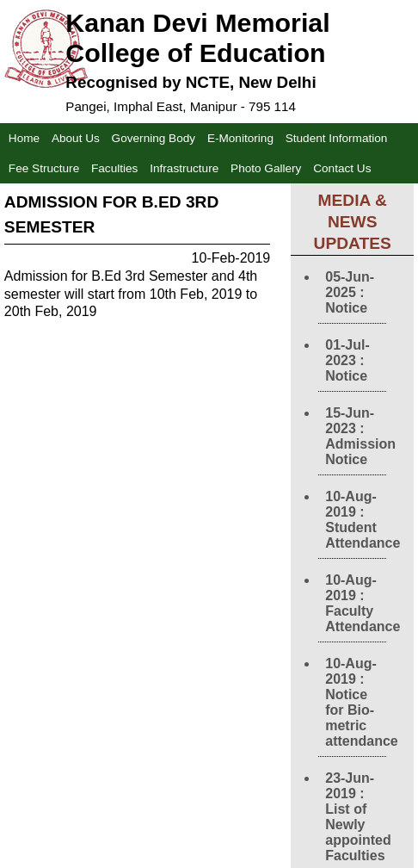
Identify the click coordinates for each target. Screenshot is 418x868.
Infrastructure (184, 168)
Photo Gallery (266, 168)
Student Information (337, 138)
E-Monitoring (240, 138)
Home (24, 138)
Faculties (114, 168)
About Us (76, 138)
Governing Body (154, 138)
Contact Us (342, 168)
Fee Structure (44, 168)
